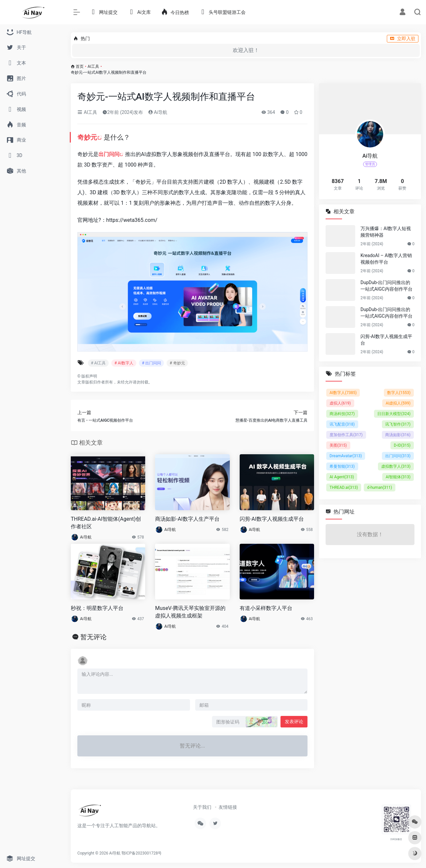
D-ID (402, 445)
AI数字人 (343, 393)
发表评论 (294, 722)
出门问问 (109, 154)
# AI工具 (98, 363)
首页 (80, 66)
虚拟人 (340, 403)
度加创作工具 (346, 435)
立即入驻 (403, 39)
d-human (380, 487)
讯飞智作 (398, 424)
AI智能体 (398, 477)
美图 (338, 445)
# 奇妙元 (177, 363)
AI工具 (93, 66)
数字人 (399, 393)
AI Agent (342, 477)
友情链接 (228, 807)
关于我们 (202, 807)
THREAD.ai (344, 487)
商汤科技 (342, 414)
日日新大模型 (394, 414)
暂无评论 (93, 637)
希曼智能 (342, 466)
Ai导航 (158, 112)
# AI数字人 (124, 363)
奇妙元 (87, 137)
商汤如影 (398, 435)
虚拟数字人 (396, 466)
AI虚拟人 (398, 403)
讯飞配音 (342, 424)
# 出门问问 (151, 363)
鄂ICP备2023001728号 (142, 853)
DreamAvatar (346, 456)
